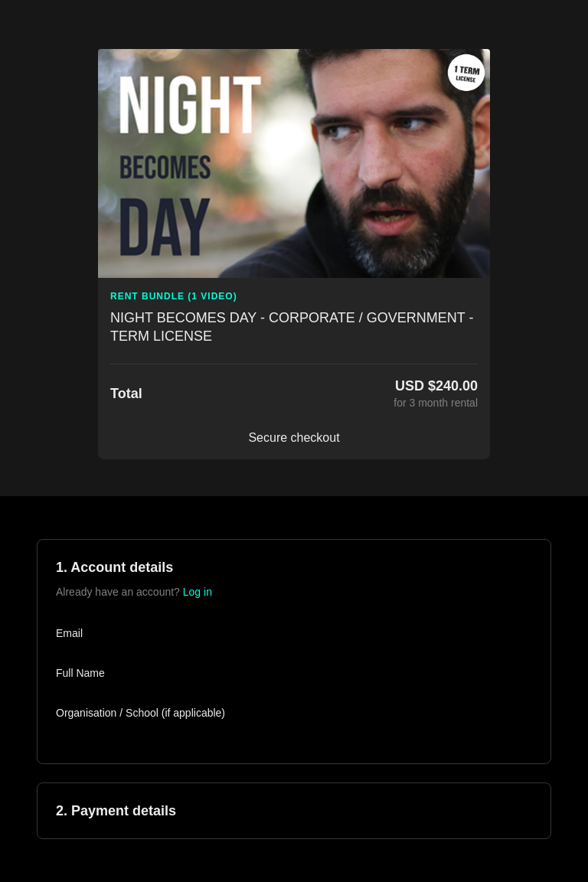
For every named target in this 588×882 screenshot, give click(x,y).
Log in (198, 592)
